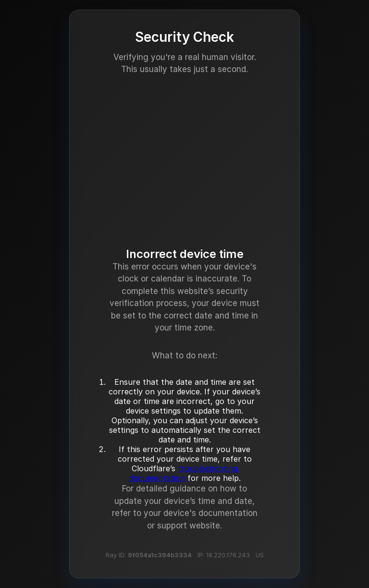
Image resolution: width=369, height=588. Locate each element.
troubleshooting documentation (183, 473)
